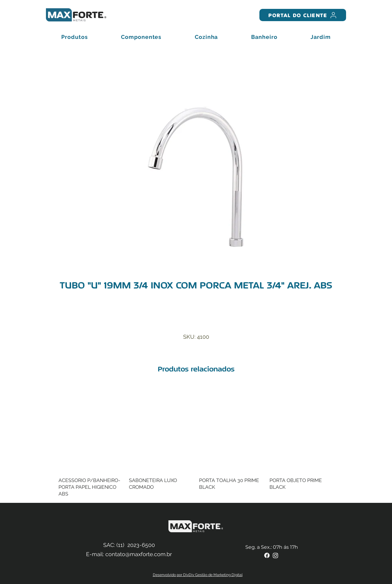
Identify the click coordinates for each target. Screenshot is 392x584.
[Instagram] (275, 555)
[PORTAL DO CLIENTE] (303, 15)
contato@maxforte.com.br (139, 554)
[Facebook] (267, 555)
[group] (196, 442)
